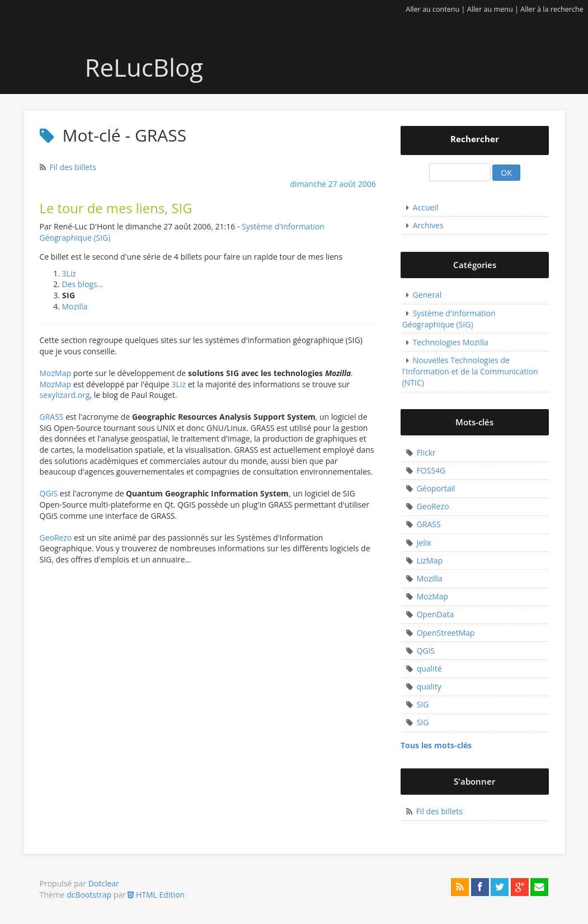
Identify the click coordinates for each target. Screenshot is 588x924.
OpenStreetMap (446, 633)
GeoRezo (56, 538)
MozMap (56, 373)
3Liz (69, 273)
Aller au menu (490, 9)
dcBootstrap (89, 895)
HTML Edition (156, 895)
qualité (429, 669)
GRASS (52, 417)
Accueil (426, 207)
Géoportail (436, 488)
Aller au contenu (432, 9)
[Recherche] (460, 173)
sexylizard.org (65, 395)
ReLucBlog (118, 67)
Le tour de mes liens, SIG (116, 208)
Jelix (424, 543)
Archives (428, 225)
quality (429, 686)
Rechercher (475, 139)
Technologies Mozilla (451, 342)
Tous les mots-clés (436, 745)
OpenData (436, 614)
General (427, 295)
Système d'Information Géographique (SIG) (449, 319)
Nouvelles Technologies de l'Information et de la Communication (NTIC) (470, 371)
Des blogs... (83, 284)
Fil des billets (73, 167)
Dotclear (104, 883)
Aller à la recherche (552, 9)
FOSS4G (431, 470)
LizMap (430, 561)
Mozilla (75, 306)
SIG (423, 704)
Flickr (426, 452)
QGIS (49, 493)
